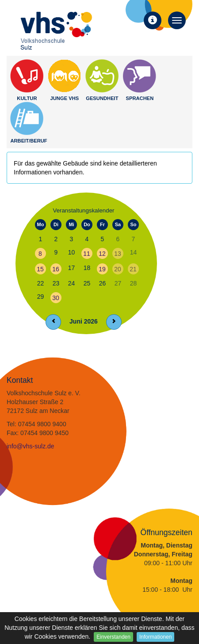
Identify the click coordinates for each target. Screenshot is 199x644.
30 (56, 298)
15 (40, 269)
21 (133, 269)
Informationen (155, 637)
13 (118, 254)
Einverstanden (113, 637)
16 (56, 269)
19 (102, 269)
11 (87, 254)
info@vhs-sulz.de (31, 446)
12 (102, 254)
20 (118, 269)
